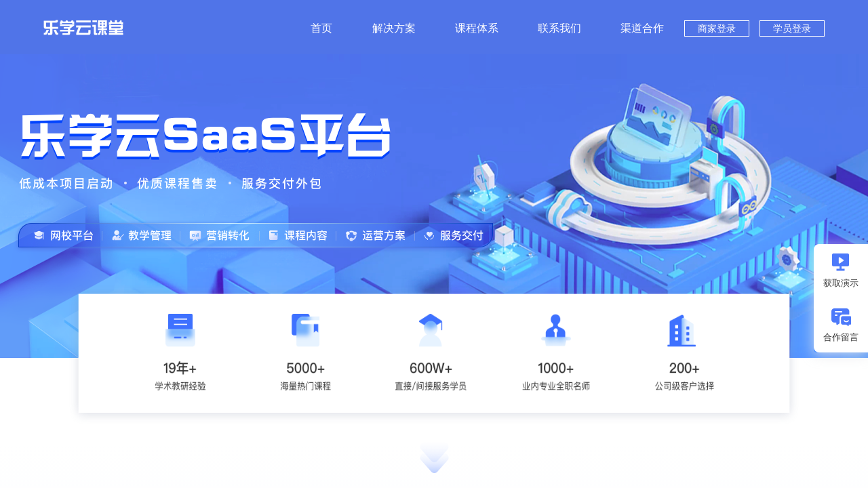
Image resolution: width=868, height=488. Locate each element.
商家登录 (717, 28)
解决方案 (394, 28)
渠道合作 (642, 28)
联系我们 (559, 28)
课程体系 (477, 28)
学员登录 (792, 28)
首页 (321, 28)
